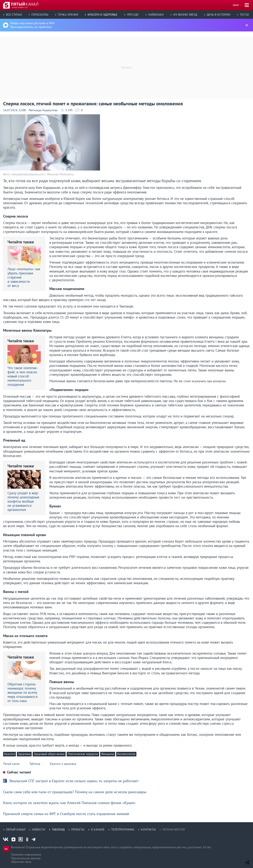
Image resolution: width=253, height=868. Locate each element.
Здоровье (24, 754)
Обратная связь (21, 862)
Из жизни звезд (185, 15)
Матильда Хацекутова (43, 110)
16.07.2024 (10, 110)
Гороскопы (40, 15)
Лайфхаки (156, 15)
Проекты (78, 829)
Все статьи (14, 15)
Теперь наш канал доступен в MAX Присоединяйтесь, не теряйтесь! (32, 25)
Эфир (236, 5)
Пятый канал (16, 829)
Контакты (148, 829)
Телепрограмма (123, 829)
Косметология (126, 754)
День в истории (219, 15)
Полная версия (174, 829)
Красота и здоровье (103, 15)
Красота (9, 754)
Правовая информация (26, 854)
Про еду (133, 15)
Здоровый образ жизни (49, 754)
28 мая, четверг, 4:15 (20, 7)
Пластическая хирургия (83, 754)
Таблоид (58, 829)
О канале (98, 829)
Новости (39, 829)
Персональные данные (26, 858)
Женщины (108, 754)
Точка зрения (68, 15)
